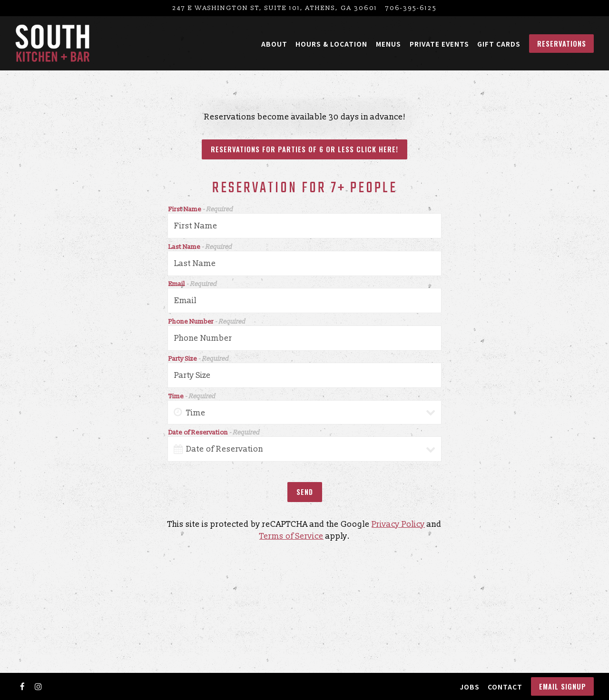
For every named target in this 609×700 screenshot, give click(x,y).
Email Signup (563, 686)
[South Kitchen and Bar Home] (53, 43)
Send (305, 494)
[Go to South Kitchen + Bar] (275, 8)
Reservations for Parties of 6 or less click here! (304, 151)
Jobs (470, 687)
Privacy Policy (398, 527)
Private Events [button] (439, 44)
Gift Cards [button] (499, 44)
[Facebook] (22, 687)
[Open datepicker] (178, 452)
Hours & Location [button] (331, 44)
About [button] (274, 44)
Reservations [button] (562, 44)
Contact (505, 687)
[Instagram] (39, 687)
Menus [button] (388, 44)
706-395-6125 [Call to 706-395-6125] (411, 8)
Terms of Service (291, 539)
